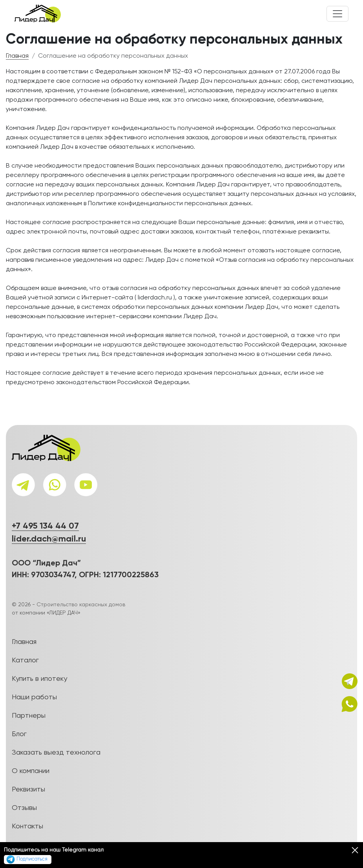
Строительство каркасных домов (81, 605)
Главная (17, 56)
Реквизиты (28, 790)
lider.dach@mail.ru (49, 539)
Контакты (27, 826)
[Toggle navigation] (337, 14)
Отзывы (24, 808)
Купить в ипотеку (39, 679)
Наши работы (34, 697)
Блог (19, 734)
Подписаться (27, 860)
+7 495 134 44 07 (45, 526)
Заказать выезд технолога (56, 753)
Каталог (25, 660)
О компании (31, 771)
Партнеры (29, 716)
